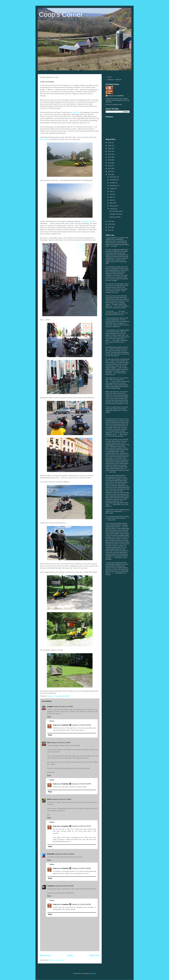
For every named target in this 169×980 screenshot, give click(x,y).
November (113, 180)
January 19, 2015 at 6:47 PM (81, 826)
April (111, 200)
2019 (110, 163)
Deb (49, 743)
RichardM (51, 854)
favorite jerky (44, 139)
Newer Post (45, 955)
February (113, 206)
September (113, 186)
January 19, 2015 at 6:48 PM (81, 868)
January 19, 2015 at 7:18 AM (62, 799)
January (113, 209)
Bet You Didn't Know (116, 211)
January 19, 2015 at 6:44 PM (81, 725)
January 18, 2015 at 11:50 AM (63, 707)
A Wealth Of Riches (116, 214)
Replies (52, 721)
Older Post (94, 955)
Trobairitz (51, 886)
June (111, 194)
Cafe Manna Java (87, 221)
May (111, 197)
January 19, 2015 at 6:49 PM (81, 904)
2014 (110, 221)
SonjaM (50, 707)
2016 (110, 172)
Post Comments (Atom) (57, 960)
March (112, 203)
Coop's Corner (61, 14)
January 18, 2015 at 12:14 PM (60, 743)
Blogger (93, 973)
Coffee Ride (76, 112)
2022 (110, 154)
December (113, 177)
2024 (110, 148)
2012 (110, 227)
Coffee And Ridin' (115, 217)
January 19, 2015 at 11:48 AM (64, 854)
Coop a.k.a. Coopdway (61, 725)
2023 (110, 151)
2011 (110, 230)
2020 (110, 160)
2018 (110, 166)
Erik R (49, 799)
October (113, 183)
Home (70, 955)
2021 (110, 157)
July (111, 191)
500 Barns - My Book (114, 80)
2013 (110, 224)
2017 (110, 169)
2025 (110, 146)
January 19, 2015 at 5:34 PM (64, 886)
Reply (49, 717)
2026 (110, 143)
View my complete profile (114, 104)
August (112, 188)
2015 (110, 174)
